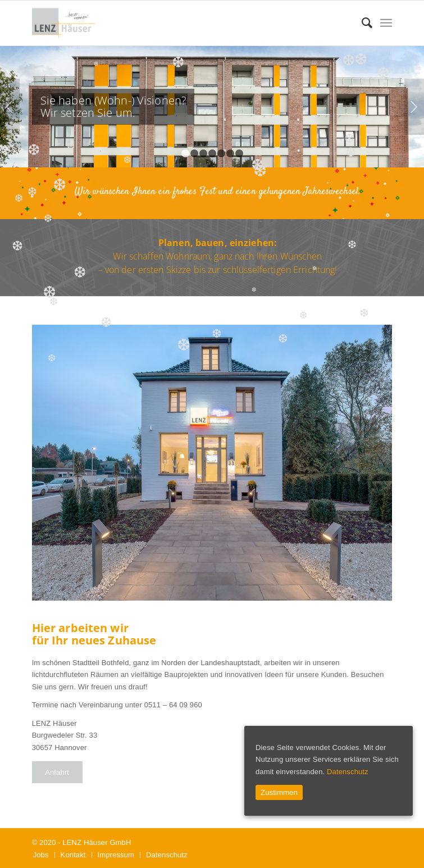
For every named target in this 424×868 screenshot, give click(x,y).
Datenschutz (348, 772)
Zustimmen (279, 792)
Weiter (414, 107)
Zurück (10, 107)
